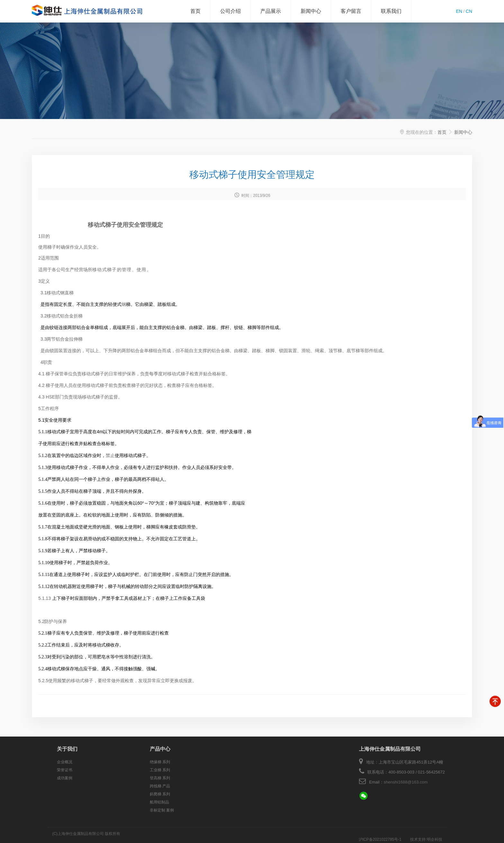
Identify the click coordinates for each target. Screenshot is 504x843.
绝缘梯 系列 (160, 762)
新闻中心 (311, 11)
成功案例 (65, 778)
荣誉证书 (65, 770)
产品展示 (271, 11)
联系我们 (391, 11)
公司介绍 (230, 11)
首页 (195, 11)
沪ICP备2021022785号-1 (381, 834)
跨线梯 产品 (160, 786)
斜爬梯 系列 (160, 794)
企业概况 (65, 762)
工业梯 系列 (160, 770)
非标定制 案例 (162, 810)
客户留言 (351, 11)
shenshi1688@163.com (406, 782)
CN (469, 11)
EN (459, 11)
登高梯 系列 (160, 778)
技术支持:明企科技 (426, 834)
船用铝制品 (159, 802)
